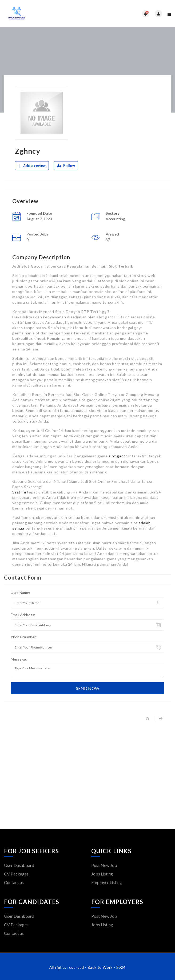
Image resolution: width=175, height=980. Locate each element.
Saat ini (19, 492)
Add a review (32, 166)
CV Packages (16, 874)
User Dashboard (19, 865)
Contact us (14, 882)
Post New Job (104, 865)
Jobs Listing (102, 874)
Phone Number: (24, 637)
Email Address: (23, 615)
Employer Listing (107, 882)
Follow (66, 166)
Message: (19, 659)
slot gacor (118, 456)
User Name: (20, 593)
